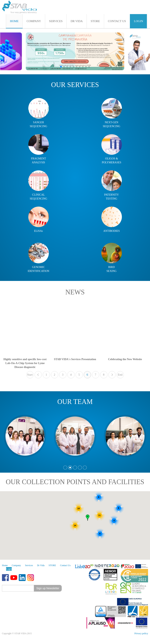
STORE (52, 565)
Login (9, 569)
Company (16, 565)
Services (29, 565)
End (120, 375)
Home (5, 565)
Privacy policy (141, 633)
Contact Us (65, 565)
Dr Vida (41, 565)
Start (30, 375)
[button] (61, 67)
